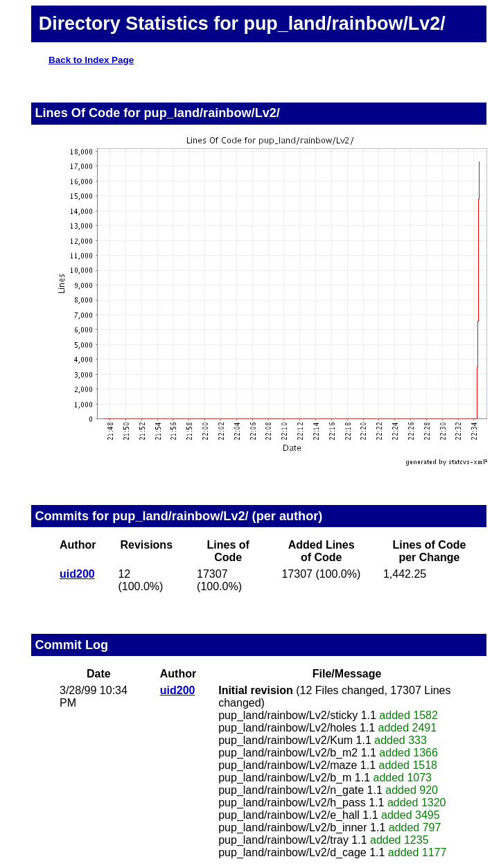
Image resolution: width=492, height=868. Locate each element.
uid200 (77, 574)
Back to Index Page (91, 60)
